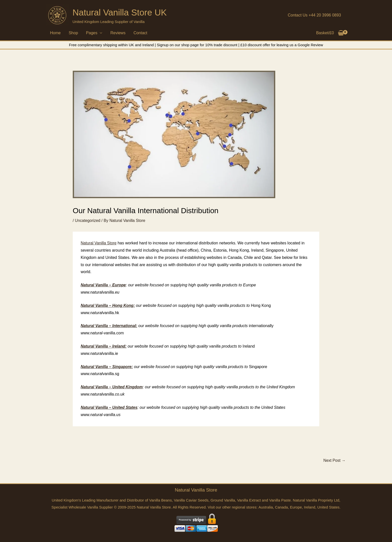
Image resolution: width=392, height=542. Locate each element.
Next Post (334, 460)
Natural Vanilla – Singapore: (107, 366)
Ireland (310, 507)
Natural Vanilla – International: (109, 326)
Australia (265, 507)
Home (55, 33)
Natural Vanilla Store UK (120, 12)
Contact (140, 33)
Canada (281, 507)
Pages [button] (92, 33)
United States (329, 507)
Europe (296, 507)
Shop (73, 33)
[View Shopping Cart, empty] (330, 33)
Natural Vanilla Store (99, 243)
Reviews (118, 33)
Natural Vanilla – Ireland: (104, 346)
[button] (314, 15)
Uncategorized (88, 221)
